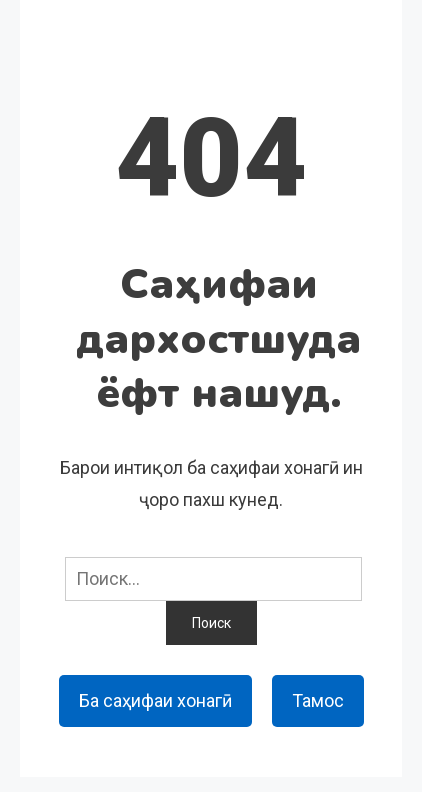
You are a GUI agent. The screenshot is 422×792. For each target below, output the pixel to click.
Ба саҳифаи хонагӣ (155, 700)
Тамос (318, 700)
